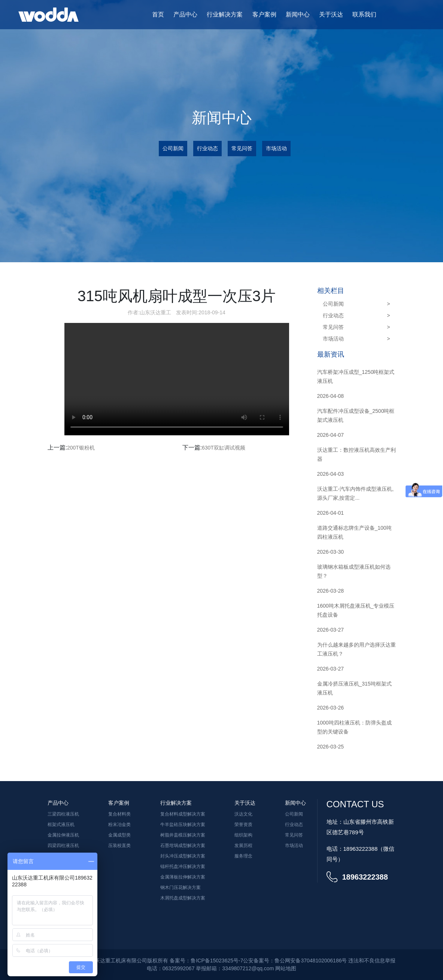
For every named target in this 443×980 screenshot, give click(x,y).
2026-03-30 (331, 552)
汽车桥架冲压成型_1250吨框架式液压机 (356, 376)
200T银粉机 (81, 448)
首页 (158, 14)
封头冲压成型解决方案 (183, 856)
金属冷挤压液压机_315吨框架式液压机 (354, 688)
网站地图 (286, 968)
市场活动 (276, 148)
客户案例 (264, 14)
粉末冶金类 (119, 825)
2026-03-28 (331, 591)
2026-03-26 (331, 708)
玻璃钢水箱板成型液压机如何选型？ (354, 571)
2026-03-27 (331, 630)
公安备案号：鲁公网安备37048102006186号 (295, 961)
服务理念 (243, 856)
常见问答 (242, 148)
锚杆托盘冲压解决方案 (183, 866)
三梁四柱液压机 (63, 814)
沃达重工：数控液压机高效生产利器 (356, 454)
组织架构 (243, 835)
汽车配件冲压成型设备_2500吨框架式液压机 (356, 415)
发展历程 (243, 846)
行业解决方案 (225, 14)
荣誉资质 (243, 825)
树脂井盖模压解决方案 (183, 835)
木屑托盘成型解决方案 (183, 898)
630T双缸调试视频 (224, 448)
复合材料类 (119, 814)
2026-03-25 (331, 747)
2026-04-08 (331, 396)
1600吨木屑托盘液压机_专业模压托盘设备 (356, 610)
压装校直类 (119, 846)
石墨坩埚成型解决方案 (183, 846)
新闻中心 (298, 14)
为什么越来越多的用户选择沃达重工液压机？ (356, 649)
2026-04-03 (331, 474)
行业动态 (207, 148)
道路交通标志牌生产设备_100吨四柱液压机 (354, 532)
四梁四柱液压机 (63, 846)
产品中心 (185, 14)
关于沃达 (331, 14)
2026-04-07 (331, 435)
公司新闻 (173, 148)
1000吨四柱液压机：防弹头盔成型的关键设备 (354, 727)
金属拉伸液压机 (63, 835)
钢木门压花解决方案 (180, 887)
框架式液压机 (61, 825)
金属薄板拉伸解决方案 (183, 877)
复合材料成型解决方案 (183, 814)
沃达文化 (243, 814)
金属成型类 (119, 835)
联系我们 (364, 14)
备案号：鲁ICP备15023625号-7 (206, 961)
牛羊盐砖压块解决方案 (183, 825)
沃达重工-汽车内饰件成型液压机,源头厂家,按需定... (356, 493)
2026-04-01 (331, 513)
